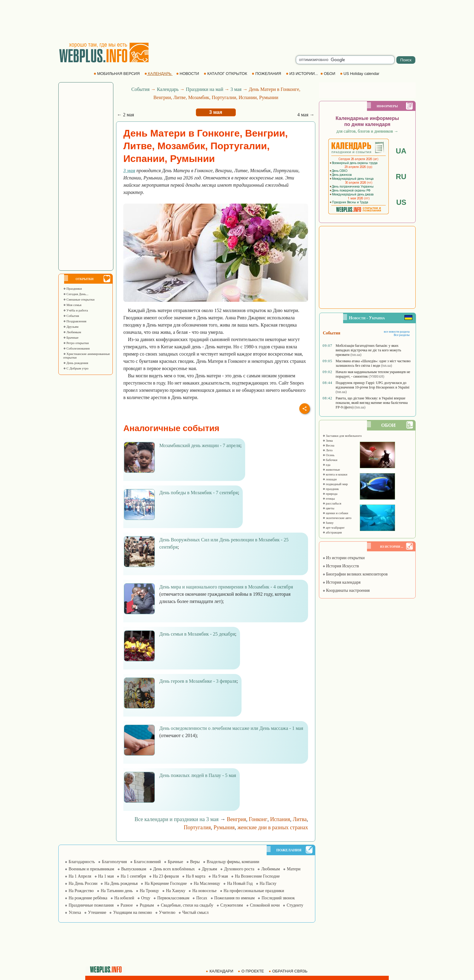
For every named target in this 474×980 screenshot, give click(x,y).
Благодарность (82, 862)
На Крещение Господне (166, 883)
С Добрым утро (76, 368)
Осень (329, 455)
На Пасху (268, 883)
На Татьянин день (117, 891)
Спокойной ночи (265, 905)
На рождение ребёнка (88, 898)
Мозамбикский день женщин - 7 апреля (200, 445)
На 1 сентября (133, 876)
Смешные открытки (79, 299)
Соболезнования (76, 348)
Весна (328, 445)
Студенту (295, 905)
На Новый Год (240, 883)
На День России (83, 883)
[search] (345, 60)
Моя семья (72, 305)
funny (328, 523)
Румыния (224, 827)
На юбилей (124, 898)
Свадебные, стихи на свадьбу (187, 905)
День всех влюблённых (174, 869)
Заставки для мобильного (342, 436)
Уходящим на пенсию (132, 912)
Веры (195, 862)
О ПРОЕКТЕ (252, 971)
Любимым (72, 332)
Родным (147, 905)
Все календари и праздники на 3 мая (177, 819)
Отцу (146, 898)
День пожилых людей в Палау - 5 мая (198, 775)
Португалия (197, 827)
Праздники (73, 289)
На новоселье (204, 891)
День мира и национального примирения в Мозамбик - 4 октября (226, 587)
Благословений (147, 862)
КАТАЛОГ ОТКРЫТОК (226, 74)
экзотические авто (337, 518)
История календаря (342, 582)
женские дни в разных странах (273, 827)
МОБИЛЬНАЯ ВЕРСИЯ (117, 74)
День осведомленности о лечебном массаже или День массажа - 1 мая (231, 728)
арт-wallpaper (334, 527)
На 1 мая (106, 876)
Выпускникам (134, 869)
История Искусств (341, 566)
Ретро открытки (76, 343)
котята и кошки (335, 474)
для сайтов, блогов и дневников (367, 131)
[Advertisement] (237, 21)
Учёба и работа (76, 310)
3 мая (236, 89)
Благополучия (114, 862)
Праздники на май (205, 89)
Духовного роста (239, 869)
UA (401, 151)
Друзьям (71, 327)
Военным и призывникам (91, 869)
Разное (127, 905)
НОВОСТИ (188, 74)
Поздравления (75, 321)
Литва (300, 819)
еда (326, 465)
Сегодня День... (76, 294)
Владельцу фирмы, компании (233, 862)
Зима (328, 440)
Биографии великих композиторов (355, 574)
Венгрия (236, 819)
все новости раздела (397, 332)
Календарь (168, 89)
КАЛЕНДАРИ (220, 971)
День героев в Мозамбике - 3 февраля (198, 681)
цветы (328, 508)
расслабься (332, 503)
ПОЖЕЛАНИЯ (267, 74)
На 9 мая (220, 876)
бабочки (330, 460)
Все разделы (402, 335)
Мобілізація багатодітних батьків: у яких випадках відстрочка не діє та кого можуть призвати (368, 350)
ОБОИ (328, 74)
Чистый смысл (195, 912)
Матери (294, 869)
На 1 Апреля (80, 876)
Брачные (71, 337)
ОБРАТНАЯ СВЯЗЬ (289, 971)
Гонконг (258, 819)
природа (330, 494)
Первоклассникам (173, 898)
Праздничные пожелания (91, 905)
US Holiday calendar (360, 74)
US (401, 202)
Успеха (75, 912)
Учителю (167, 912)
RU (401, 177)
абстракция (332, 532)
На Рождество (81, 891)
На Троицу (149, 891)
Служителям (232, 905)
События (71, 316)
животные (331, 469)
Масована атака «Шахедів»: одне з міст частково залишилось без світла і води (373, 363)
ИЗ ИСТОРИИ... (303, 74)
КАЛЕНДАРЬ (159, 74)
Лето (328, 450)
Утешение (97, 912)
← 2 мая (125, 115)
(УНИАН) (377, 376)
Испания (280, 819)
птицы (329, 498)
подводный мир (335, 484)
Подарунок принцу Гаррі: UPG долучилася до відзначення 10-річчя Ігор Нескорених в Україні (372, 385)
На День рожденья (121, 883)
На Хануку (176, 891)
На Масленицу (207, 883)
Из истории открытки (344, 558)
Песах (202, 898)
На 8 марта (196, 876)
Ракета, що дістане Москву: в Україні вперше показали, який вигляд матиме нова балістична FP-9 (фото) (372, 403)
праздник (331, 489)
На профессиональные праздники (254, 891)
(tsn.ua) (356, 355)
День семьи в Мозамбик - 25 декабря (197, 634)
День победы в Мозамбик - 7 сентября (199, 493)
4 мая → (306, 115)
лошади (330, 479)
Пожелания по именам (235, 898)
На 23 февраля (166, 876)
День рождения (76, 363)
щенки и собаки (335, 513)
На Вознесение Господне (257, 876)
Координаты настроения (346, 590)
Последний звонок (278, 898)
